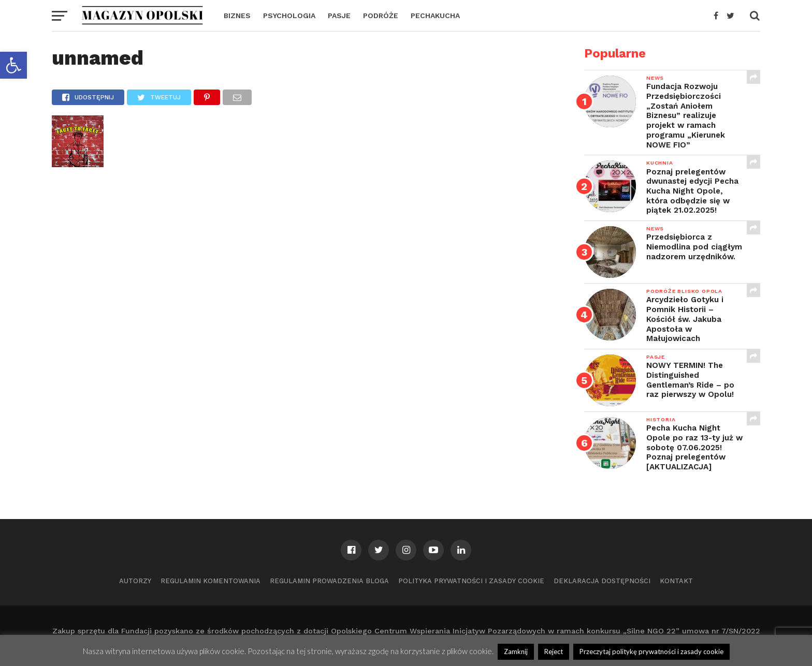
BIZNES (237, 16)
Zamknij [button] (516, 652)
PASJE (339, 16)
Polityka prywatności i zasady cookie (471, 581)
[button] (13, 65)
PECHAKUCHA (435, 16)
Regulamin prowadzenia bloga (329, 581)
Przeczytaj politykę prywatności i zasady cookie (651, 652)
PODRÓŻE (381, 16)
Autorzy (135, 581)
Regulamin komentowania (211, 581)
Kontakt (676, 581)
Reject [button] (554, 652)
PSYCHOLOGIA (289, 16)
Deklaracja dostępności (602, 581)
